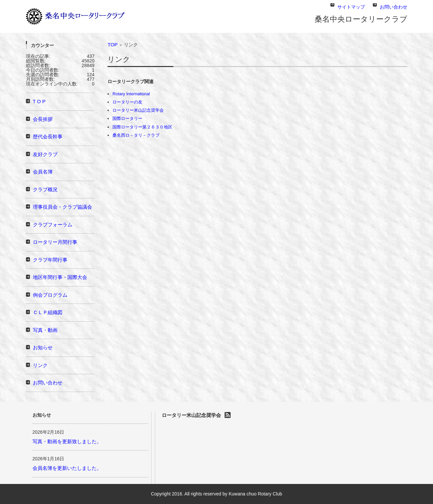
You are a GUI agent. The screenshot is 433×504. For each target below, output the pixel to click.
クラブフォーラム (53, 225)
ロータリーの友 (127, 102)
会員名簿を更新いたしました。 (67, 468)
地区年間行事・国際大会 (60, 277)
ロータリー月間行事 (55, 242)
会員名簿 (43, 172)
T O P (39, 101)
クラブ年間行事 (50, 260)
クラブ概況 (45, 189)
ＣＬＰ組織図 (48, 312)
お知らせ (43, 347)
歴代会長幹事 (48, 137)
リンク (40, 365)
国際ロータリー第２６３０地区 (142, 127)
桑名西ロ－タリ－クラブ (136, 135)
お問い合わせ (48, 383)
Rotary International (131, 94)
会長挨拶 (43, 119)
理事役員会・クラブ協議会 (62, 207)
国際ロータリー (127, 118)
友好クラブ (45, 154)
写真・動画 (45, 330)
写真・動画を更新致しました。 (67, 441)
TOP (113, 45)
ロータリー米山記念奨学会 (138, 110)
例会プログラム (50, 295)
